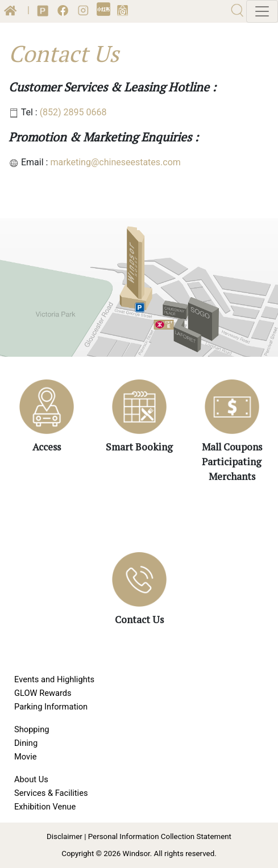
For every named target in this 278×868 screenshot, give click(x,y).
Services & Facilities (51, 793)
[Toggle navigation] (262, 11)
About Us (31, 779)
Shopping (32, 729)
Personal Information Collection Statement (160, 836)
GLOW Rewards (43, 693)
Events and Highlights (54, 679)
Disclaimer (65, 836)
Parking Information (51, 707)
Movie (25, 757)
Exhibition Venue (45, 807)
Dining (26, 743)
